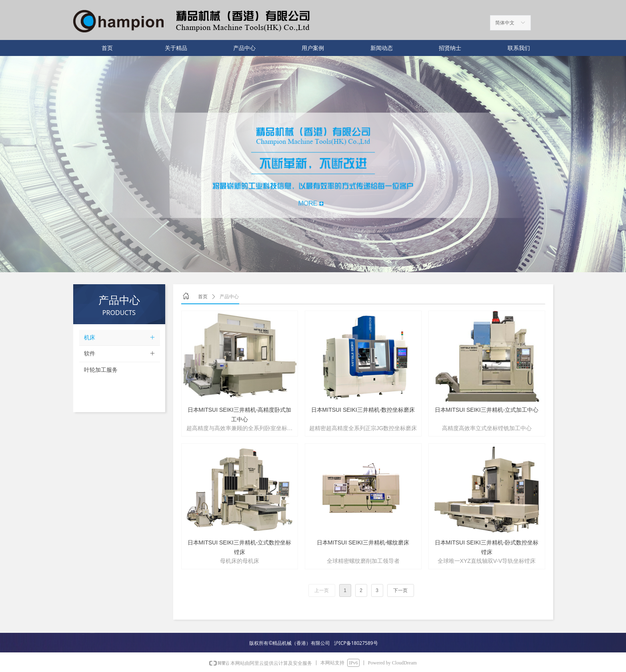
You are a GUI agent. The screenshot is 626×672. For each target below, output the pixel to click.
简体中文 (505, 23)
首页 (203, 297)
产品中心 (229, 297)
